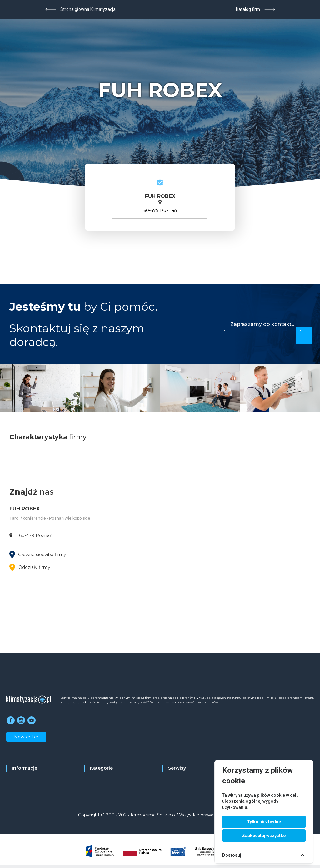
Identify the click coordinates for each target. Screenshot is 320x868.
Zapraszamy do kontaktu (262, 324)
